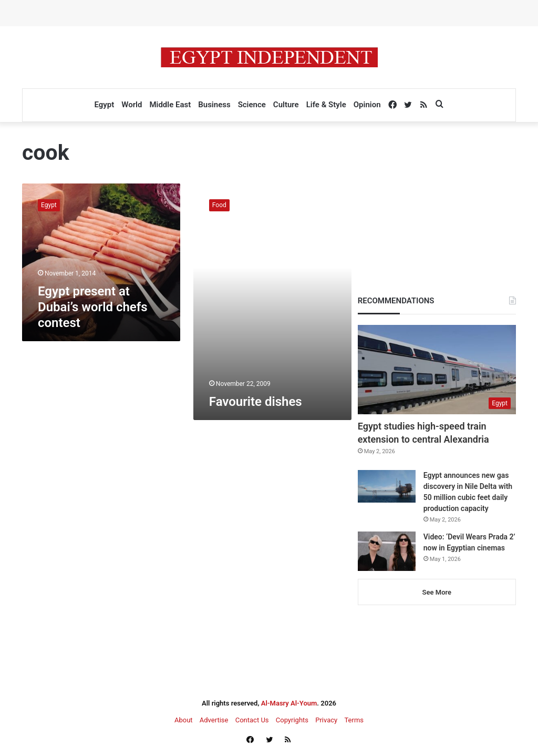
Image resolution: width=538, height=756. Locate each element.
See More (437, 592)
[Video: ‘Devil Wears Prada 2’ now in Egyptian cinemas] (387, 551)
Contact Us (252, 720)
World (132, 105)
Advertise (214, 720)
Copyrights (292, 720)
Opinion (367, 105)
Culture (286, 105)
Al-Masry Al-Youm (289, 703)
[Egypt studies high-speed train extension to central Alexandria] (437, 370)
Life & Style (326, 105)
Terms (354, 720)
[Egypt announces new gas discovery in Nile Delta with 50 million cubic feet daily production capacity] (387, 486)
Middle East (170, 105)
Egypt (104, 105)
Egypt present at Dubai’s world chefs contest (93, 307)
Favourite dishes (256, 402)
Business (214, 105)
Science (252, 105)
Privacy (326, 720)
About (184, 720)
